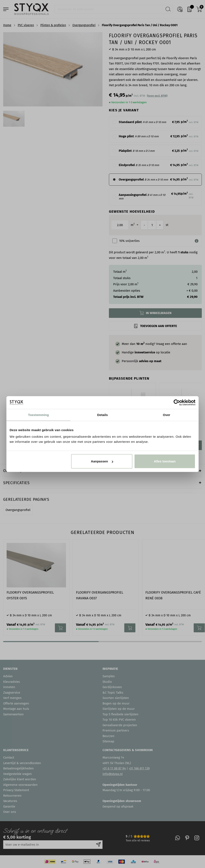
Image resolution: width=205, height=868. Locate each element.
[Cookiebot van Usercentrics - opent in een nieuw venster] (177, 402)
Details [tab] (102, 415)
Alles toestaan (165, 461)
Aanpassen (102, 461)
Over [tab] (167, 415)
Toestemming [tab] (38, 415)
